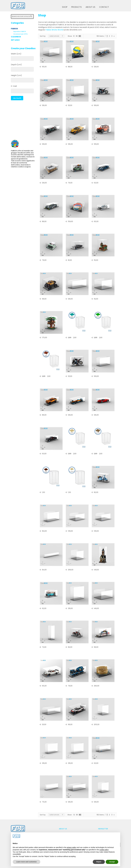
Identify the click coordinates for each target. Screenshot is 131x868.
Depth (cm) (16, 65)
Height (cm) (16, 75)
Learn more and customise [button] (27, 862)
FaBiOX (14, 29)
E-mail (14, 86)
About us (90, 7)
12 (74, 36)
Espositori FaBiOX (20, 31)
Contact (104, 7)
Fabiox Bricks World (54, 30)
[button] (17, 98)
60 (80, 36)
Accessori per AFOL (21, 34)
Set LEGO (15, 40)
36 (77, 36)
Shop (65, 7)
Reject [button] (99, 862)
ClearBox (16, 37)
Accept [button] (112, 862)
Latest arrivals (54, 36)
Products (76, 7)
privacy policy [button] (72, 847)
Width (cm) (16, 54)
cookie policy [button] (104, 850)
